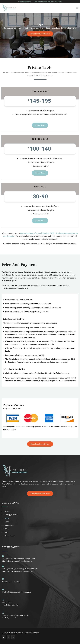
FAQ (7, 532)
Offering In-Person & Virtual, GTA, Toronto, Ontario (44, 2)
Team (7, 522)
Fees (7, 518)
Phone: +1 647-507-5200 (11, 582)
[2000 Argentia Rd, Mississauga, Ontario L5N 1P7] (3, 566)
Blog (7, 529)
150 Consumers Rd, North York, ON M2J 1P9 (18, 559)
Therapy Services (11, 515)
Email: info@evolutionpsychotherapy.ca (16, 592)
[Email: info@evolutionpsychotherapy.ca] (3, 589)
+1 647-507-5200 (58, 2)
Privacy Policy (10, 536)
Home (7, 511)
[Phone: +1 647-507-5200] (3, 579)
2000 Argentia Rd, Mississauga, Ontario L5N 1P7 (20, 569)
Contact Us (9, 525)
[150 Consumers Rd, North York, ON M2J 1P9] (3, 556)
